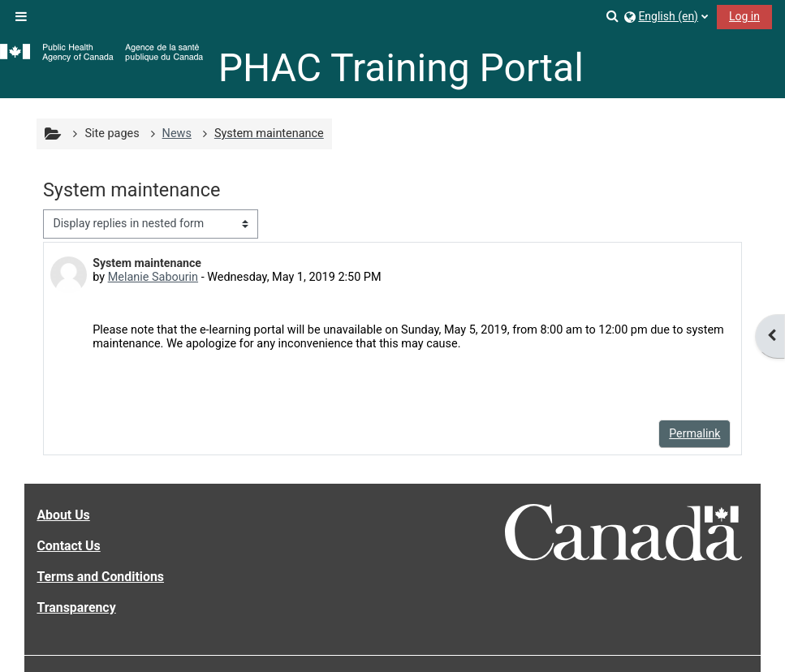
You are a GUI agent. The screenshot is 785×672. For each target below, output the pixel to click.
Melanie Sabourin (153, 277)
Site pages (112, 134)
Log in (744, 16)
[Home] (101, 53)
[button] (614, 16)
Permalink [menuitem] (694, 433)
